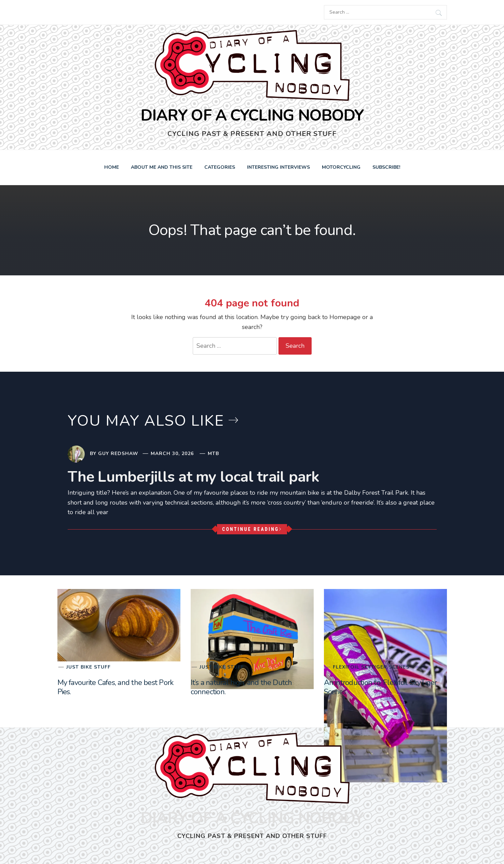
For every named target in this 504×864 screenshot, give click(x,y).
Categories (220, 167)
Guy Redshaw (118, 454)
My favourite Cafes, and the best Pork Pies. (115, 687)
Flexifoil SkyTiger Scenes (371, 667)
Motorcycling (341, 167)
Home (112, 167)
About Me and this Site (162, 167)
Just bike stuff (88, 667)
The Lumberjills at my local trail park (194, 477)
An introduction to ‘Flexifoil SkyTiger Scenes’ (380, 687)
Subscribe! (386, 167)
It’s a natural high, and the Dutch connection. (241, 687)
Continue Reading (252, 529)
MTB (213, 454)
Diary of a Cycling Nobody (252, 115)
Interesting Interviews (278, 167)
